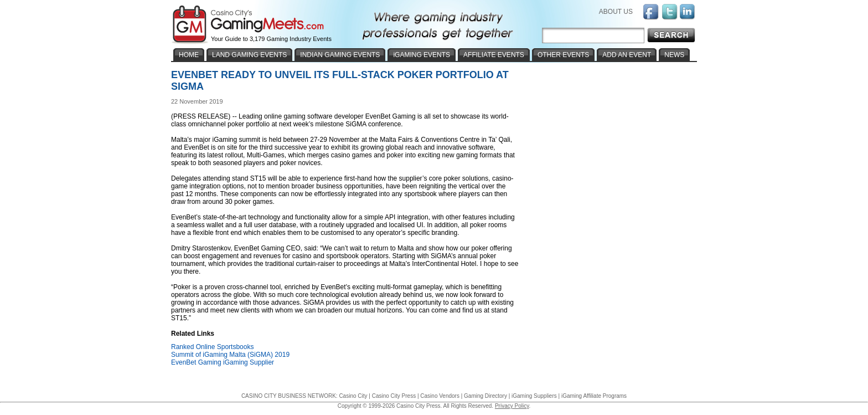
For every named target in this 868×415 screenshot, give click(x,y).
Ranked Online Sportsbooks (212, 347)
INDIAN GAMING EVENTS (340, 55)
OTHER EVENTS (563, 55)
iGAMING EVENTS (422, 55)
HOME (189, 55)
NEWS (674, 55)
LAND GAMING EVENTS (249, 55)
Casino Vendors (440, 396)
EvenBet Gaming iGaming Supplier (223, 362)
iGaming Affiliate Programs (594, 396)
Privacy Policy (512, 406)
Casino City (353, 396)
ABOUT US (616, 12)
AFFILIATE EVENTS (494, 55)
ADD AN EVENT (627, 55)
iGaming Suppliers (534, 396)
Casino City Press (394, 396)
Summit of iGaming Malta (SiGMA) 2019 (230, 355)
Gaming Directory (485, 396)
